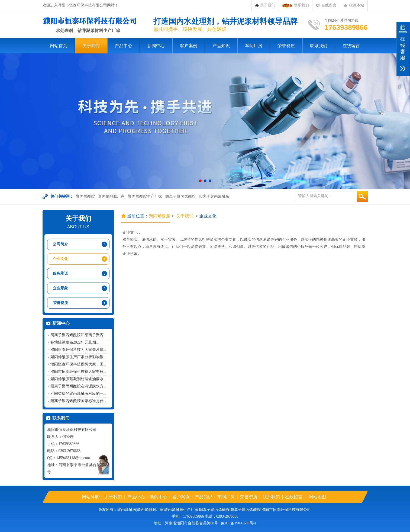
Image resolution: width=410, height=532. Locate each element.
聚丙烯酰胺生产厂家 (145, 196)
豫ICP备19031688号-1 (239, 523)
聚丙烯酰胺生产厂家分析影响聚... (78, 357)
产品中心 (124, 46)
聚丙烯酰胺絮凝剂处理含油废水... (78, 379)
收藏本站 (354, 5)
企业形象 (60, 288)
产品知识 (221, 46)
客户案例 (189, 46)
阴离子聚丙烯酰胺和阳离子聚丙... (78, 335)
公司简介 (60, 244)
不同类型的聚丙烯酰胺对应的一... (78, 394)
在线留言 (326, 5)
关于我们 (265, 5)
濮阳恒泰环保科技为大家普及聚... (78, 350)
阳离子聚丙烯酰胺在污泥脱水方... (78, 386)
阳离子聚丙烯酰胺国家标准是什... (78, 401)
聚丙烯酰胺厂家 (111, 196)
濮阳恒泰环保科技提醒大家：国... (78, 364)
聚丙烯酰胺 (85, 196)
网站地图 (317, 497)
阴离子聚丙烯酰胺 (180, 196)
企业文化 (60, 259)
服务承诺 (60, 273)
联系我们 (296, 5)
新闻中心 (156, 46)
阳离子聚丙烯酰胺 (214, 196)
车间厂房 (254, 46)
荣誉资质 (286, 46)
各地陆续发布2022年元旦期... (75, 342)
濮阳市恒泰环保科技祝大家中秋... (78, 372)
